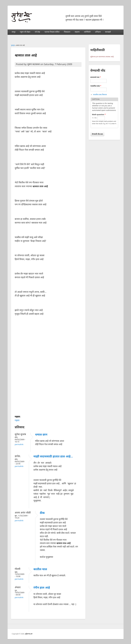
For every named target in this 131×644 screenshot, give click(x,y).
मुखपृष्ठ (13, 45)
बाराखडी (108, 32)
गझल (17, 421)
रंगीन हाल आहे (42, 588)
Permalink (19, 445)
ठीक (42, 513)
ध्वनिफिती (87, 32)
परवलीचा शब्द (96, 86)
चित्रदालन (67, 32)
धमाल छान (41, 435)
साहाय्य (77, 32)
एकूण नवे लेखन (25, 32)
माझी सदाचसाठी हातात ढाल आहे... (53, 457)
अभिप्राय (98, 32)
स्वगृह (14, 32)
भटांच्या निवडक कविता (52, 32)
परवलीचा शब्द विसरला (100, 95)
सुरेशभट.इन (29, 634)
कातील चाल (40, 569)
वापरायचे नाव (96, 77)
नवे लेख (37, 32)
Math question (99, 115)
